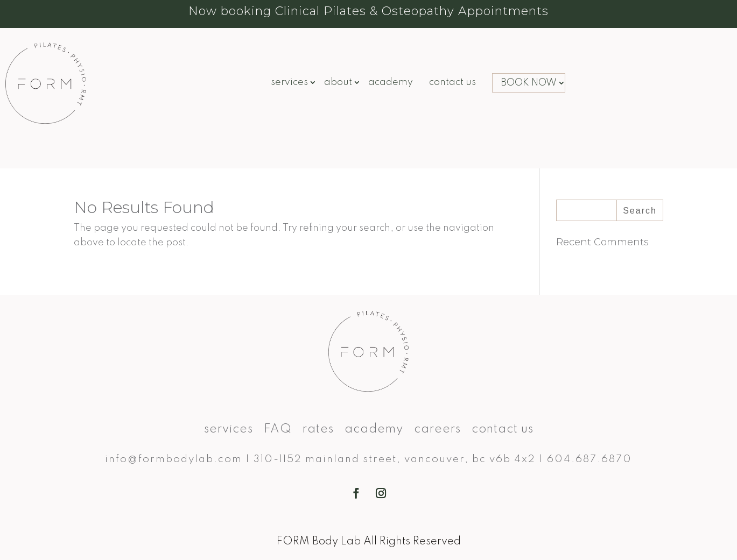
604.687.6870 (589, 459)
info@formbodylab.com (174, 459)
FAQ (278, 430)
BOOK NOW (529, 83)
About (338, 83)
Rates (318, 430)
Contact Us (452, 83)
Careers (437, 430)
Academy (391, 83)
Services (289, 83)
